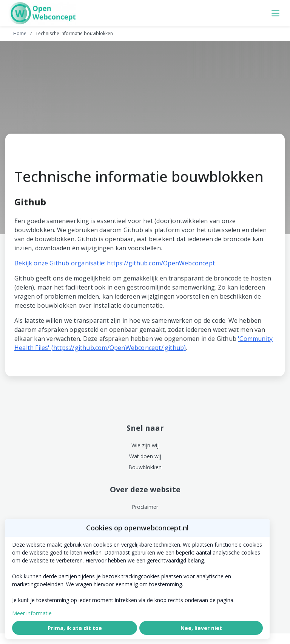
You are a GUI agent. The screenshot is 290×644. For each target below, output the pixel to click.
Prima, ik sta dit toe (75, 628)
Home (20, 33)
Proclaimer (145, 507)
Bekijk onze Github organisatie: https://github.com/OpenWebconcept (115, 263)
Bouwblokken (145, 467)
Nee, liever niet (201, 628)
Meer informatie (32, 613)
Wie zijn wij (145, 445)
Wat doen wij (145, 456)
